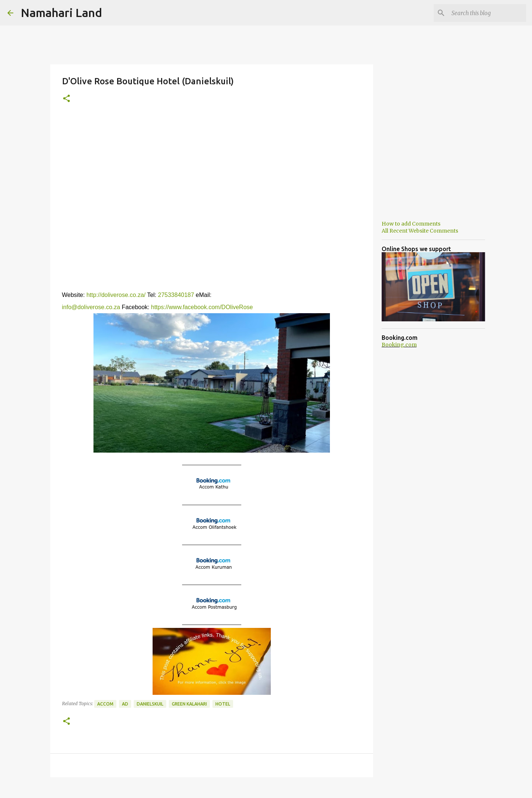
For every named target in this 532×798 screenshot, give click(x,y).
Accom (105, 704)
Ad (125, 704)
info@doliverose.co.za (91, 307)
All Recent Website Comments (420, 231)
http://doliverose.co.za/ (116, 295)
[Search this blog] (487, 13)
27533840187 (175, 295)
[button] (66, 99)
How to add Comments (411, 224)
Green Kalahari (189, 704)
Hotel (223, 704)
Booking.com (399, 345)
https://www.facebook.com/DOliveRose (202, 307)
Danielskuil (150, 704)
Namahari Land (61, 13)
